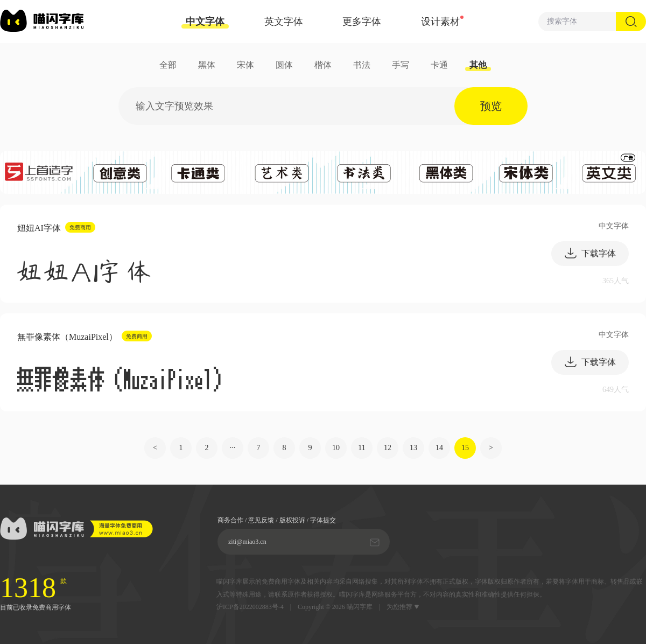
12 (388, 448)
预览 (491, 106)
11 (361, 448)
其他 (478, 65)
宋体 (245, 65)
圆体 (284, 65)
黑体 (207, 65)
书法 (362, 65)
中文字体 (205, 22)
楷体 (323, 65)
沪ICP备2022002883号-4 (250, 607)
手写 (401, 65)
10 (336, 448)
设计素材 (440, 22)
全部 (168, 65)
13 (413, 448)
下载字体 (590, 253)
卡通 (439, 65)
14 (439, 448)
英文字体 (284, 22)
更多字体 (362, 22)
